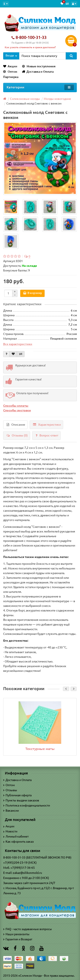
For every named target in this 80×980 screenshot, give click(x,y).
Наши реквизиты (16, 934)
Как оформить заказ (18, 842)
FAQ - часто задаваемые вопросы (28, 929)
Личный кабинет (16, 836)
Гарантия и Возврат (18, 939)
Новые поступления (39, 66)
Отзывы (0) (17, 435)
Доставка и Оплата (38, 72)
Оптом (10, 72)
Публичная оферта (17, 795)
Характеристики (47, 425)
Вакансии (11, 811)
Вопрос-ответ (47, 435)
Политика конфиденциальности (27, 805)
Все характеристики (18, 344)
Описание (16, 425)
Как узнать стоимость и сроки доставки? (30, 47)
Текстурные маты (40, 749)
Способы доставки (17, 410)
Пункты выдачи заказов (21, 800)
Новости (10, 831)
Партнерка (11, 77)
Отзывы (10, 790)
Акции (10, 66)
